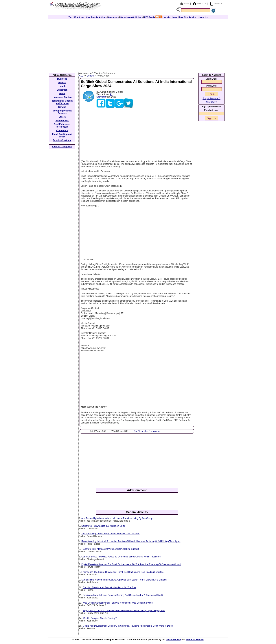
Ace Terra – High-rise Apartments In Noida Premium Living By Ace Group (117, 518)
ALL (81, 76)
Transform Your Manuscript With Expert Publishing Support (110, 549)
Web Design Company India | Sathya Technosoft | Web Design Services (118, 603)
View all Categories (62, 147)
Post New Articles (188, 17)
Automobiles (62, 121)
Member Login (171, 17)
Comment (101, 97)
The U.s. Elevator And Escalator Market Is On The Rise (110, 587)
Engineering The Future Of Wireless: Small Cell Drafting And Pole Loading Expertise (122, 572)
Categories (113, 17)
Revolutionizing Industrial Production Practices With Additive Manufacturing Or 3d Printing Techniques (131, 541)
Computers (62, 130)
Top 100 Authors (76, 17)
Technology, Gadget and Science (62, 102)
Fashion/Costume (62, 140)
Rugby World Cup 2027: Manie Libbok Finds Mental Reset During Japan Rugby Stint (124, 611)
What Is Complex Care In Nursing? (100, 618)
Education (62, 90)
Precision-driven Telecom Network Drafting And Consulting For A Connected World (123, 595)
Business (62, 79)
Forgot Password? (211, 98)
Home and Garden (62, 97)
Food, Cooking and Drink (62, 135)
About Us (202, 3)
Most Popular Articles (96, 17)
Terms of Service (195, 640)
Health (62, 86)
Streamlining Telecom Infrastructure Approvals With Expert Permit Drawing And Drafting (124, 580)
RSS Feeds (153, 17)
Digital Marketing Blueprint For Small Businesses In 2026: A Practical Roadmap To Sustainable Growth (131, 564)
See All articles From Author (147, 431)
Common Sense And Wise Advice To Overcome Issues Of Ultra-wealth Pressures (121, 557)
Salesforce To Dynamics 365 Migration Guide (103, 526)
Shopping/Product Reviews (62, 112)
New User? (211, 102)
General (91, 76)
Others (62, 117)
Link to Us (203, 17)
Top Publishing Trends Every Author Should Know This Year (110, 534)
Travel (62, 94)
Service (62, 107)
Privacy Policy (173, 640)
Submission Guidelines (131, 17)
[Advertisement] (138, 44)
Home (187, 3)
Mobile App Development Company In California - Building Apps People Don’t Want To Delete (128, 626)
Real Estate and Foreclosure (62, 126)
